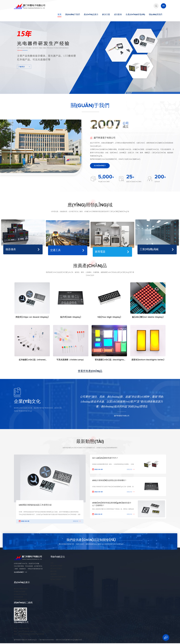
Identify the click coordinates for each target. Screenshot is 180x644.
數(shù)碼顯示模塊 (21, 589)
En (163, 6)
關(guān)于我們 (73, 15)
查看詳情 (76, 521)
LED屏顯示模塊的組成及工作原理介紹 (35, 505)
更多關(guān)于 (100, 166)
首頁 (59, 15)
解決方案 (106, 15)
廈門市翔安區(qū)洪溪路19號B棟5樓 (29, 634)
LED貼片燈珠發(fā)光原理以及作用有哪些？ (109, 480)
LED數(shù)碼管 (20, 592)
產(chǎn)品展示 (91, 15)
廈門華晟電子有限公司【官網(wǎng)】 (26, 640)
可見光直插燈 (18, 597)
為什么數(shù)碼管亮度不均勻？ (105, 458)
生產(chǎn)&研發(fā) (135, 15)
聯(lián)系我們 (156, 15)
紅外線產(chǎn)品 (20, 594)
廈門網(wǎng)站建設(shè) (74, 640)
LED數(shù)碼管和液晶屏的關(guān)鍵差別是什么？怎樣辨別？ (112, 504)
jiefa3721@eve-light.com (25, 631)
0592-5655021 (22, 629)
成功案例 (118, 15)
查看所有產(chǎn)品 (90, 371)
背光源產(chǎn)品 (20, 600)
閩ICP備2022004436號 (47, 640)
